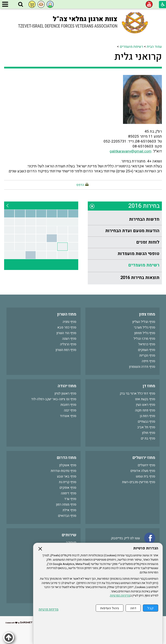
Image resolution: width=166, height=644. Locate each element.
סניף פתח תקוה (145, 410)
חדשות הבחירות (144, 219)
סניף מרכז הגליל (144, 339)
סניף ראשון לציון (65, 393)
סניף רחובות (68, 405)
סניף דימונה (69, 493)
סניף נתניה (69, 322)
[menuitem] (125, 220)
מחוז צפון (147, 314)
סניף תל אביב (146, 427)
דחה (133, 608)
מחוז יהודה (67, 386)
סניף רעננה (69, 339)
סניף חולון (149, 433)
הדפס (80, 185)
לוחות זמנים (148, 242)
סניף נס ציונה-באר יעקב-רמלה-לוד (54, 399)
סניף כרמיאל (147, 344)
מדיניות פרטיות (49, 610)
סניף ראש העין (146, 405)
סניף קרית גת (68, 482)
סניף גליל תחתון (145, 333)
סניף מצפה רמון (66, 504)
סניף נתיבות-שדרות (64, 471)
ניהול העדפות (110, 608)
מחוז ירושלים (144, 458)
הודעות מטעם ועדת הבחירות (132, 231)
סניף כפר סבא (67, 327)
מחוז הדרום (67, 458)
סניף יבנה (70, 410)
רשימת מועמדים (131, 47)
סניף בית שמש (145, 476)
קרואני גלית (138, 57)
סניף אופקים (68, 488)
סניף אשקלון (68, 465)
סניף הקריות (147, 355)
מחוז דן (149, 386)
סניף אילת (69, 510)
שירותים (69, 535)
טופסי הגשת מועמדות (138, 254)
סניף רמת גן (148, 416)
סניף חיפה (148, 361)
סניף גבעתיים (146, 422)
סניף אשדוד (68, 416)
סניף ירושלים (146, 465)
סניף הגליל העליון (144, 322)
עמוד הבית (154, 47)
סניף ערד (70, 499)
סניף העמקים (147, 350)
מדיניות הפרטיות (120, 596)
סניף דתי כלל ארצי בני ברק (137, 393)
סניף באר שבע (67, 476)
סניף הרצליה (68, 344)
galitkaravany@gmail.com (131, 151)
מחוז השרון (67, 314)
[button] (21, 5)
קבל (151, 608)
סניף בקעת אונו (145, 399)
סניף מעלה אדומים (143, 471)
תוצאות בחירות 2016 (140, 278)
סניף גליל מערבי (145, 327)
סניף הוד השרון (66, 333)
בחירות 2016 (144, 206)
